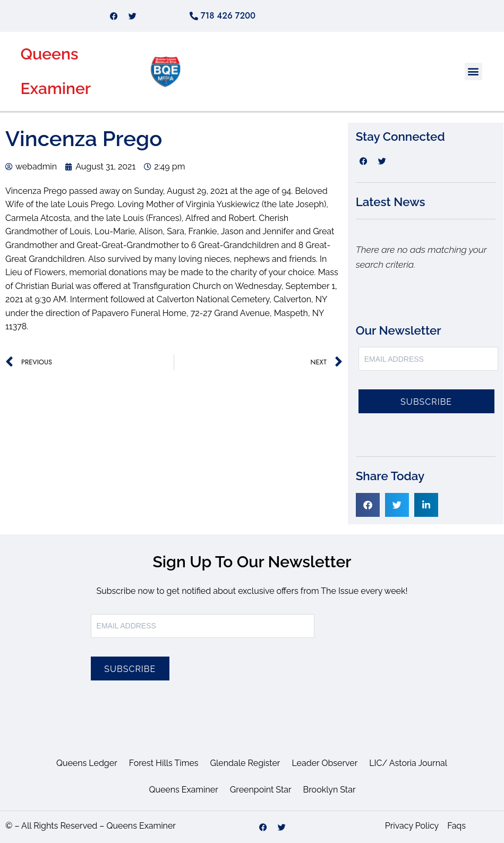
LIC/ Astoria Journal (408, 763)
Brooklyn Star (330, 790)
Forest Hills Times (164, 763)
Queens (49, 54)
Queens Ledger (87, 763)
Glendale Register (245, 763)
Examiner (55, 88)
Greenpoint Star (261, 790)
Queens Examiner (183, 790)
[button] (473, 71)
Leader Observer (324, 763)
